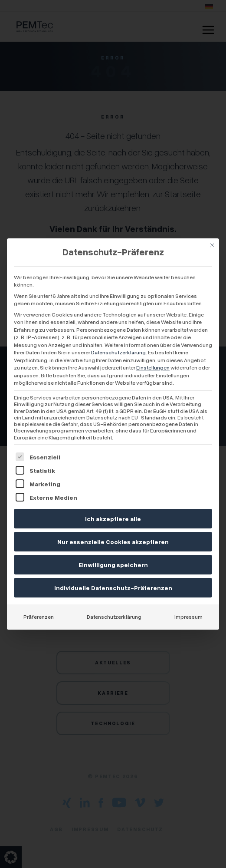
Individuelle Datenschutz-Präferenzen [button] (113, 588)
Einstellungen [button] (153, 368)
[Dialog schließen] (212, 245)
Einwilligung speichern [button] (113, 565)
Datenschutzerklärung (118, 352)
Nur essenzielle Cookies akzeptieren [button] (113, 542)
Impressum (188, 617)
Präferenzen (39, 617)
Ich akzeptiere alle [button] (113, 519)
